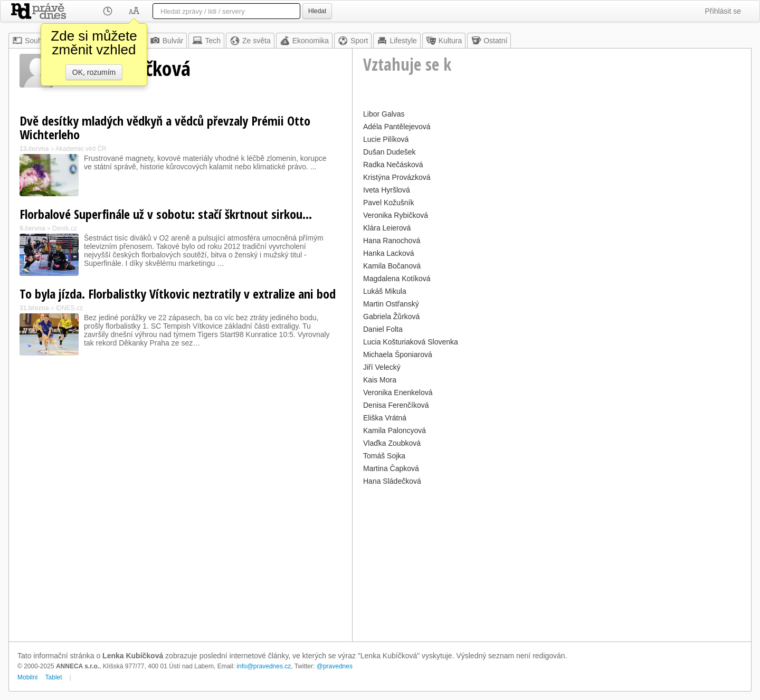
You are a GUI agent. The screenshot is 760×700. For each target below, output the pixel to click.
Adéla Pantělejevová (397, 127)
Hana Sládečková (392, 481)
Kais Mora (380, 380)
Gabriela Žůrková (391, 317)
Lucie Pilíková (386, 139)
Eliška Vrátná (385, 418)
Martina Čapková (391, 468)
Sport (353, 41)
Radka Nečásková (393, 165)
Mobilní (28, 677)
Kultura (444, 41)
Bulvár (167, 41)
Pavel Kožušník (389, 203)
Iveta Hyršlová (387, 190)
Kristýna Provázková (397, 177)
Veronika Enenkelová (398, 392)
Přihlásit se (723, 11)
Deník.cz (65, 228)
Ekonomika (304, 41)
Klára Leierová (387, 228)
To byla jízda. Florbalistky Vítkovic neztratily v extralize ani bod (178, 294)
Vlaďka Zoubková (392, 443)
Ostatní (489, 41)
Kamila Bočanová (392, 266)
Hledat (317, 11)
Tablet (54, 677)
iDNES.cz (69, 308)
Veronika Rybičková (396, 215)
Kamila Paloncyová (395, 430)
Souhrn (30, 41)
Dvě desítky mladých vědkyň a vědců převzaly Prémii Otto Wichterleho (165, 127)
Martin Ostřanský (391, 304)
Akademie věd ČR (81, 149)
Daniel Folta (383, 329)
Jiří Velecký (382, 367)
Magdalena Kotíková (397, 279)
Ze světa (250, 41)
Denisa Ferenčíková (396, 405)
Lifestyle (397, 41)
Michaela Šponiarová (398, 354)
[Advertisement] (552, 562)
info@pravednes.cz (264, 666)
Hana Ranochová (392, 241)
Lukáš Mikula (385, 291)
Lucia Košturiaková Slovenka (411, 342)
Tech (206, 41)
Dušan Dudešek (389, 152)
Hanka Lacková (389, 253)
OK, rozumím (94, 72)
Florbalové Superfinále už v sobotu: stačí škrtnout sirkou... (166, 214)
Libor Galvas (384, 114)
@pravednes (335, 666)
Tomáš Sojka (384, 456)
